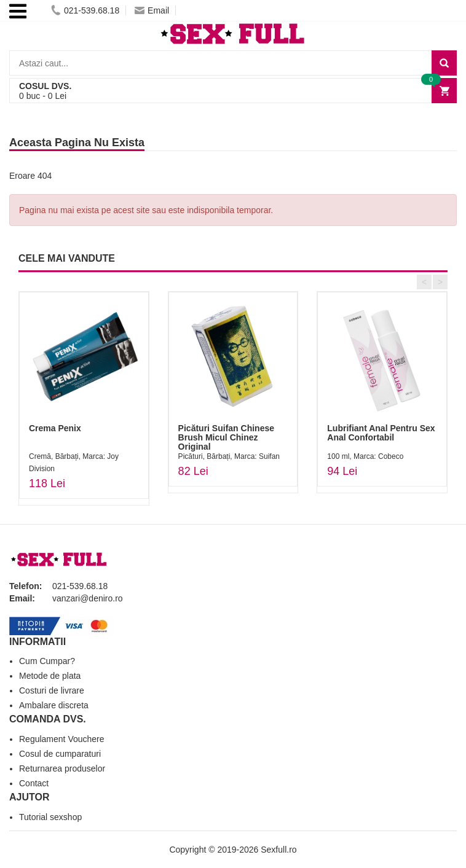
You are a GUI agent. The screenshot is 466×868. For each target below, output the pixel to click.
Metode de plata (50, 676)
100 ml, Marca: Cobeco (365, 456)
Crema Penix (55, 428)
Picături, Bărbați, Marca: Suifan (229, 456)
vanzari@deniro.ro (88, 598)
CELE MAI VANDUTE (67, 258)
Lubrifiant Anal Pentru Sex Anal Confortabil (381, 433)
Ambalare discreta (54, 705)
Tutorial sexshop (50, 817)
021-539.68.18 (85, 10)
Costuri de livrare (52, 690)
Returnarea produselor (62, 768)
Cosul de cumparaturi (60, 754)
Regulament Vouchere (62, 739)
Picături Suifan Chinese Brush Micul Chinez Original (226, 438)
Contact (34, 783)
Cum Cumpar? (47, 661)
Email (152, 10)
